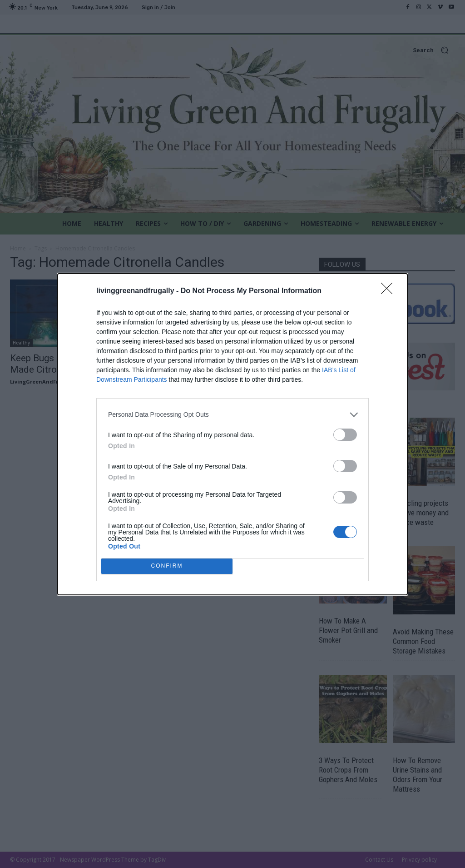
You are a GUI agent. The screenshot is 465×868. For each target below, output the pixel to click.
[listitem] (232, 415)
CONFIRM (167, 566)
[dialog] (232, 434)
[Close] (390, 291)
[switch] (345, 435)
